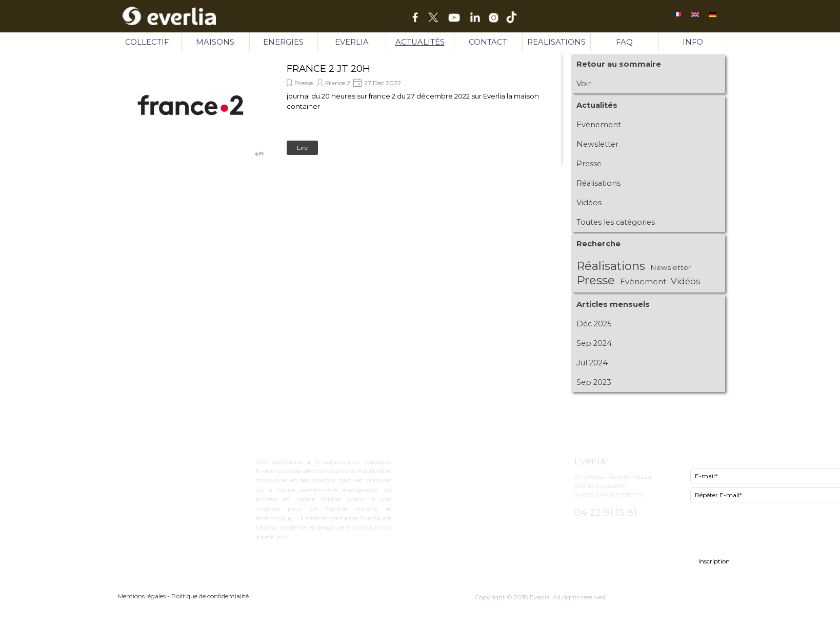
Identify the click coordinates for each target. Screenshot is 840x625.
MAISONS (215, 42)
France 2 (338, 83)
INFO (693, 42)
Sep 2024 (594, 343)
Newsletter (597, 144)
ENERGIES (283, 42)
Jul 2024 (592, 363)
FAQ (624, 42)
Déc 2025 (594, 324)
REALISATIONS (556, 42)
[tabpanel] (493, 440)
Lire (302, 148)
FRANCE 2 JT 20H (328, 69)
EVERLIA (352, 42)
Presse (304, 83)
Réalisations (598, 183)
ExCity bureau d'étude (473, 459)
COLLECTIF (147, 42)
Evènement (599, 125)
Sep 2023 (594, 382)
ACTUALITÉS (420, 42)
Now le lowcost (461, 479)
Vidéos (589, 203)
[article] (338, 109)
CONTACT (488, 42)
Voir (584, 84)
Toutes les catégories (616, 222)
